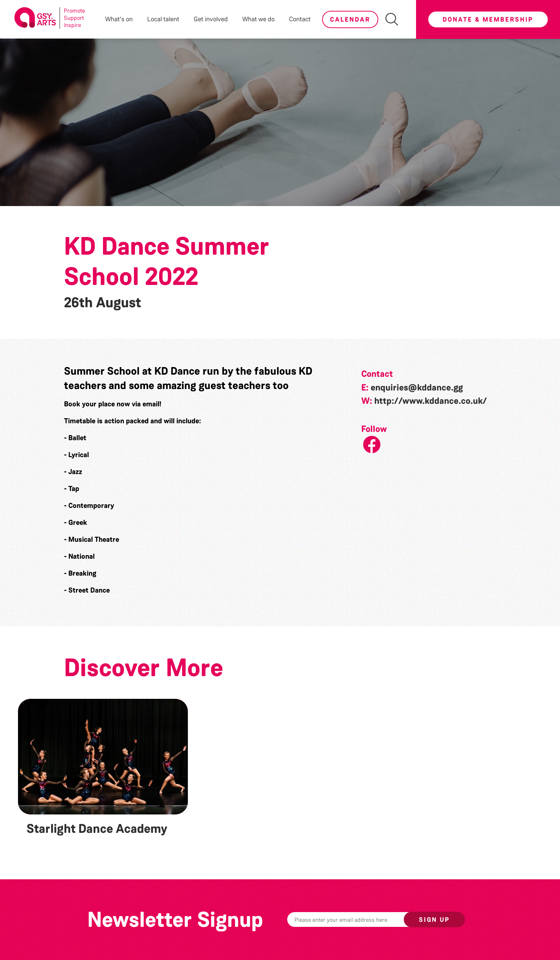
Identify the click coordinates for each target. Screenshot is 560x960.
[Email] (357, 919)
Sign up (434, 920)
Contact (300, 19)
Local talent (163, 19)
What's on (119, 19)
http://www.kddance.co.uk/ (431, 401)
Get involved (211, 19)
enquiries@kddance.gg (417, 388)
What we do (258, 19)
